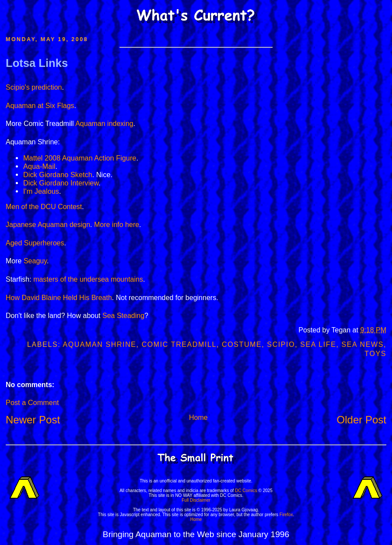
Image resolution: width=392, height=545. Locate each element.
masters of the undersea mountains (88, 279)
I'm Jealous (41, 191)
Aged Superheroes (35, 243)
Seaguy (35, 261)
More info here (117, 225)
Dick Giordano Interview (61, 183)
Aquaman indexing (104, 124)
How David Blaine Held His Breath (59, 298)
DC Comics (246, 491)
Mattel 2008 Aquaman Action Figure (80, 158)
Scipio (281, 344)
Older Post (362, 420)
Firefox (286, 515)
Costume (242, 344)
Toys (375, 354)
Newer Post (33, 420)
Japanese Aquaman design (48, 225)
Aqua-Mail (39, 166)
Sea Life (318, 344)
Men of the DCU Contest (44, 207)
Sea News (363, 344)
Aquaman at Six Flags (40, 106)
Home (198, 417)
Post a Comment (32, 402)
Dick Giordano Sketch (58, 175)
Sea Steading (123, 316)
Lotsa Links (37, 63)
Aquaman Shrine (99, 344)
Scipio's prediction (34, 87)
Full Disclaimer (196, 500)
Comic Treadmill (179, 344)
